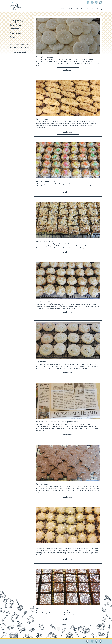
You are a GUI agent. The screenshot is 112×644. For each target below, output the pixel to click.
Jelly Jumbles (41, 362)
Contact (94, 9)
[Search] (101, 9)
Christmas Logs (42, 119)
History (69, 9)
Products (85, 9)
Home (62, 9)
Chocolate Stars (42, 484)
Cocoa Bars (40, 608)
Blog (76, 9)
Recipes (13, 37)
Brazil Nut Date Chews (44, 241)
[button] (20, 53)
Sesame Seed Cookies (44, 57)
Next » (76, 629)
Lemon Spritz (41, 546)
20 (71, 629)
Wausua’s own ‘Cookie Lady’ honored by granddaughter (57, 422)
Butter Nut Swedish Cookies (46, 181)
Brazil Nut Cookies (43, 302)
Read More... (68, 70)
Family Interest (16, 33)
